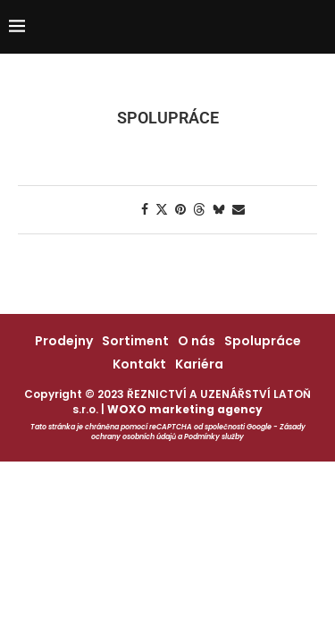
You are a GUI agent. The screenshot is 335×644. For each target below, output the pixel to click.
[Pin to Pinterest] (180, 210)
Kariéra (199, 364)
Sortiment (135, 341)
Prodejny (64, 341)
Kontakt (139, 364)
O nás (197, 341)
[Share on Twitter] (162, 210)
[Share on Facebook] (145, 210)
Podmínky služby (214, 437)
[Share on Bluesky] (219, 210)
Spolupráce (263, 341)
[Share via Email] (239, 210)
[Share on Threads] (199, 210)
